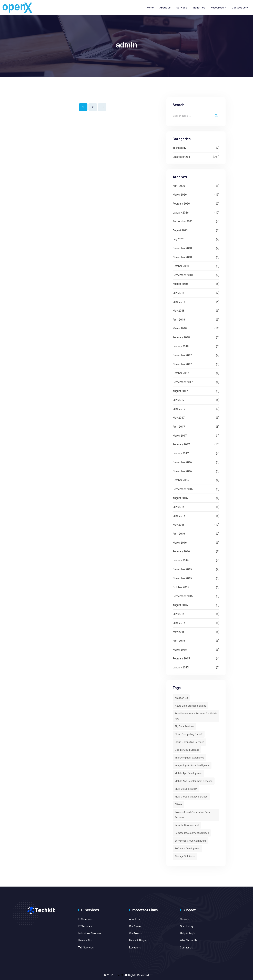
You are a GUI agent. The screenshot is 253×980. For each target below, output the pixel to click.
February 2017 (181, 444)
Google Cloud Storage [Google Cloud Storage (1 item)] (187, 750)
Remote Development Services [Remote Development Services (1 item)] (192, 833)
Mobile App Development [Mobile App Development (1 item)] (189, 773)
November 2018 (182, 257)
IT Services (85, 926)
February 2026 (181, 204)
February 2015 (181, 659)
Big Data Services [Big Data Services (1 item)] (184, 726)
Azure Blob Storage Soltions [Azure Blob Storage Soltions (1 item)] (190, 706)
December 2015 (182, 569)
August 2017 (180, 391)
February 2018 (181, 337)
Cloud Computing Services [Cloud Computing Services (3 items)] (189, 742)
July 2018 (179, 293)
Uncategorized (181, 157)
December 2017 (182, 355)
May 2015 (179, 632)
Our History (187, 926)
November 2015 (182, 578)
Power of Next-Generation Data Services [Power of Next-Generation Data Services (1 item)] (192, 815)
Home (150, 7)
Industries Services (90, 933)
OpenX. (119, 975)
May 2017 (179, 418)
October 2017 (181, 373)
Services (182, 7)
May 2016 (179, 525)
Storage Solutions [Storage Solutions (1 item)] (185, 856)
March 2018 (180, 328)
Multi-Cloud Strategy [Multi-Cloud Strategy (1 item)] (186, 789)
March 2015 (180, 650)
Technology (179, 148)
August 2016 (180, 498)
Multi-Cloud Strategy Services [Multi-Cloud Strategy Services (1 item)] (191, 797)
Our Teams (135, 933)
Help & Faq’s (187, 933)
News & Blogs (138, 940)
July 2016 (179, 507)
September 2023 (183, 221)
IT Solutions (85, 919)
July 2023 (179, 239)
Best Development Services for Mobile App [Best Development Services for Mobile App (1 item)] (196, 716)
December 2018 (182, 248)
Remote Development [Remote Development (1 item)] (187, 825)
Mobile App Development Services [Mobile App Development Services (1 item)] (194, 781)
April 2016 (179, 534)
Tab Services (86, 948)
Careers (185, 919)
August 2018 (180, 284)
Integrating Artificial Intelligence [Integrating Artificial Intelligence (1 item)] (192, 765)
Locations (135, 948)
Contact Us (239, 7)
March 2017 (180, 436)
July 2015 (179, 614)
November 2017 (182, 364)
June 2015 (179, 623)
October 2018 (181, 266)
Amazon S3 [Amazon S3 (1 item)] (181, 698)
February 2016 (181, 551)
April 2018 (179, 320)
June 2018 (179, 302)
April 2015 (179, 641)
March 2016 (180, 543)
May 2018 (179, 311)
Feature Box (85, 940)
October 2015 (181, 587)
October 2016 (181, 480)
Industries (199, 7)
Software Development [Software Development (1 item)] (188, 849)
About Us (165, 7)
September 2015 (183, 596)
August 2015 (180, 605)
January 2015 (181, 667)
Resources (217, 7)
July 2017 (179, 400)
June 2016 (179, 516)
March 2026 (180, 195)
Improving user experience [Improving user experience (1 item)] (189, 758)
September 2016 (183, 489)
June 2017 (179, 409)
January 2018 (181, 346)
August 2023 (180, 230)
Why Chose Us (189, 940)
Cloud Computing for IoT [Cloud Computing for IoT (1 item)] (189, 734)
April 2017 (179, 427)
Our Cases (135, 926)
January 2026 (181, 213)
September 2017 (183, 382)
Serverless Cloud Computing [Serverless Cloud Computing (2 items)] (191, 841)
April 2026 (179, 186)
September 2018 (183, 275)
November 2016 (182, 471)
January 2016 (181, 560)
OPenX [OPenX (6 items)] (178, 804)
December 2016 (182, 462)
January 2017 (181, 453)
